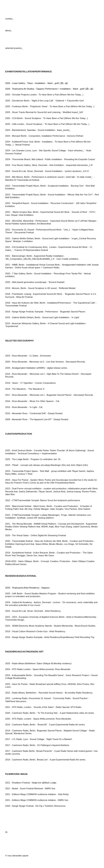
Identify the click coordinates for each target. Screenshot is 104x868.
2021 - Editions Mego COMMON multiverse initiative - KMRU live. (37, 800)
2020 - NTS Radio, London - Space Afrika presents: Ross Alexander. (38, 719)
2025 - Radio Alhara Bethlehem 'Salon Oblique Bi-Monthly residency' (38, 663)
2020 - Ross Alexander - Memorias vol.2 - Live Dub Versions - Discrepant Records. (45, 362)
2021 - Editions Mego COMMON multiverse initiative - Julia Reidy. (37, 794)
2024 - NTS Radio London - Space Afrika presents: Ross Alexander (38, 669)
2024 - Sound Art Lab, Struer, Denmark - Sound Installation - (47, 171)
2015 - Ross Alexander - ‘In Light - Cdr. (24, 407)
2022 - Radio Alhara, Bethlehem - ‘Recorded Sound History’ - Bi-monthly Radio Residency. (49, 693)
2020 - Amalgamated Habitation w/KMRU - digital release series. (36, 368)
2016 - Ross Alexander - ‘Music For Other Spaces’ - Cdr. (32, 401)
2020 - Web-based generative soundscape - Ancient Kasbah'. (35, 282)
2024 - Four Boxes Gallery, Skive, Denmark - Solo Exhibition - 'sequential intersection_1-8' (49, 165)
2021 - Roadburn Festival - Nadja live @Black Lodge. (31, 783)
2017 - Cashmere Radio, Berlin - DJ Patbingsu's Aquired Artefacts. (37, 745)
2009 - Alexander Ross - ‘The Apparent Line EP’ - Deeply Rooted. (37, 419)
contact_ (9, 19)
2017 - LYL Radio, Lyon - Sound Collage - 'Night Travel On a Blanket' (39, 739)
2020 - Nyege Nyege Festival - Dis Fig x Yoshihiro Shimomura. (35, 806)
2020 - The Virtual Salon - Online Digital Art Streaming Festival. (36, 535)
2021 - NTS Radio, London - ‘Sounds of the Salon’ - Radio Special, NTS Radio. (44, 707)
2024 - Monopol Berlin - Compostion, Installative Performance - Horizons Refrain (44, 136)
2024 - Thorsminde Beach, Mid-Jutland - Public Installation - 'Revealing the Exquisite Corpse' (50, 159)
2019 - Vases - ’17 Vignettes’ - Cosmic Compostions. (31, 383)
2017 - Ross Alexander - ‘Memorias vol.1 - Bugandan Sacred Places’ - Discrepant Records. (49, 395)
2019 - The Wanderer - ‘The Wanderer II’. (25, 389)
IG (6, 832)
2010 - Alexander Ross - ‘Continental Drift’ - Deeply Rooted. (34, 413)
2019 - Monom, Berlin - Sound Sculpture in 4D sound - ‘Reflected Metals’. (41, 288)
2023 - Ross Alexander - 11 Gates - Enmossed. (28, 356)
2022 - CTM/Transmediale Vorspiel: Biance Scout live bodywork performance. (43, 500)
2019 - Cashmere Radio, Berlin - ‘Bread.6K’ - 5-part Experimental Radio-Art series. (45, 725)
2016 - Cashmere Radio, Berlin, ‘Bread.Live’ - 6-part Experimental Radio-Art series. (46, 760)
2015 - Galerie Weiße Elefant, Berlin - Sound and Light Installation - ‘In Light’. (43, 317)
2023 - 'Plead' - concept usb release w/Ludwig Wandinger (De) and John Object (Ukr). (47, 465)
